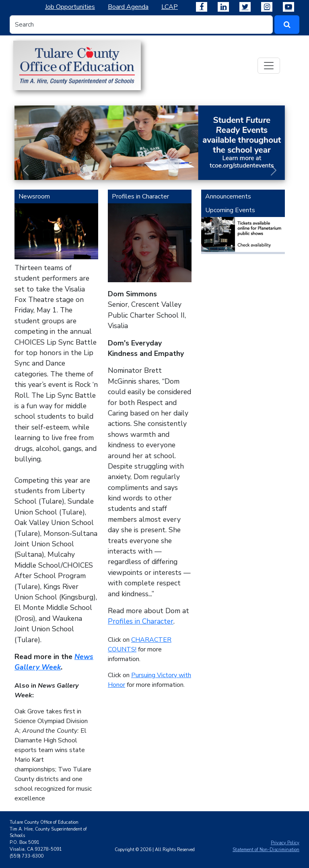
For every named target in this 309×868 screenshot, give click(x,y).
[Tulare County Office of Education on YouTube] (288, 7)
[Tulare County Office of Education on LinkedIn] (223, 7)
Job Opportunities (70, 7)
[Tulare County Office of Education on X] (245, 7)
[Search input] (141, 25)
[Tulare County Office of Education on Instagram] (267, 7)
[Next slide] (274, 170)
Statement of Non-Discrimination (266, 850)
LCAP (170, 7)
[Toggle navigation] (269, 66)
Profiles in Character (141, 621)
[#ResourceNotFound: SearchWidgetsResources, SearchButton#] (287, 25)
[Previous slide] (26, 170)
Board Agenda (128, 7)
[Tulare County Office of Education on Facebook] (202, 7)
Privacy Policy (285, 843)
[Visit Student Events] (150, 143)
